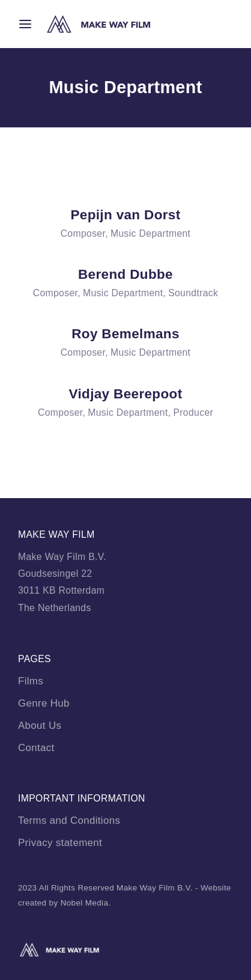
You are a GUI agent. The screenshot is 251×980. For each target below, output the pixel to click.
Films (31, 681)
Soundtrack (193, 293)
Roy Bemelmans (125, 334)
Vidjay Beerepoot (126, 394)
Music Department (150, 233)
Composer (83, 233)
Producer (193, 412)
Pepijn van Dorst (125, 215)
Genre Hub (44, 703)
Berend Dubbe (125, 274)
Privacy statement (60, 843)
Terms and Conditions (69, 820)
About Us (40, 726)
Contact (36, 748)
